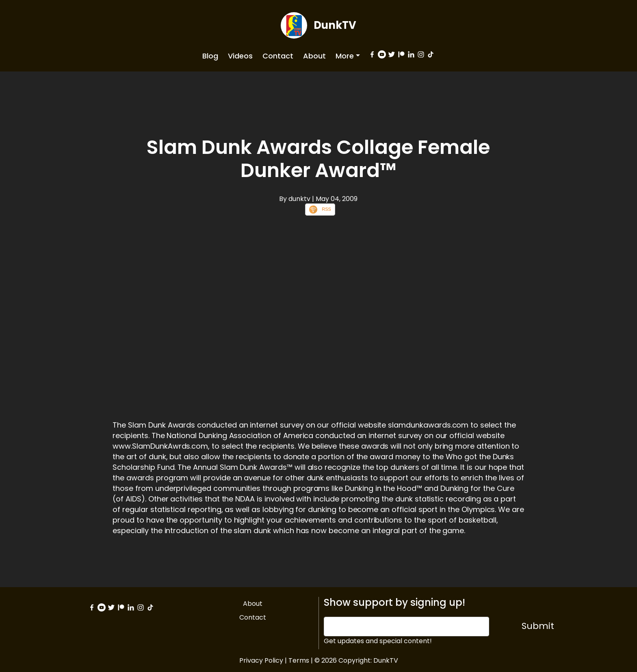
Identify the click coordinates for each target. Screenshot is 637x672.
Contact (278, 56)
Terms (299, 660)
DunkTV (335, 25)
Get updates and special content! (378, 641)
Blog (210, 56)
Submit (538, 626)
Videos (240, 56)
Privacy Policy (261, 660)
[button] (348, 56)
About (314, 56)
